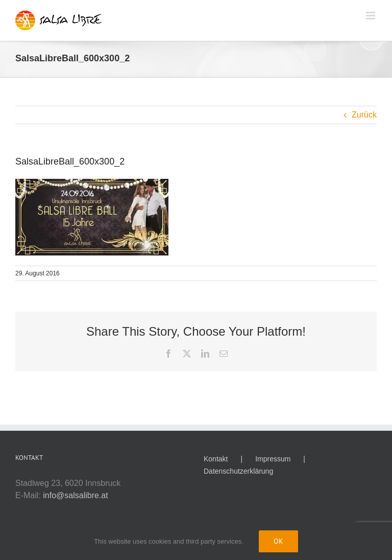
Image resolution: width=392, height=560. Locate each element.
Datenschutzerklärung (238, 471)
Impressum (273, 459)
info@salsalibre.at (75, 495)
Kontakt (216, 459)
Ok (278, 541)
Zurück (364, 115)
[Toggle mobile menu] (371, 16)
